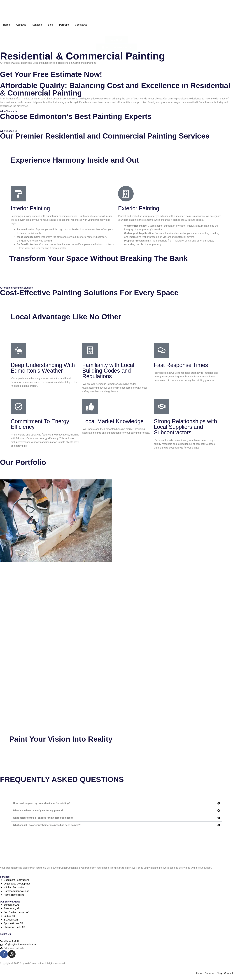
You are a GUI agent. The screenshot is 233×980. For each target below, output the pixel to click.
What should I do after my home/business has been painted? (47, 825)
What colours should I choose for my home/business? (43, 818)
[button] (116, 803)
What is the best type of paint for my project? (38, 810)
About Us (21, 25)
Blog (51, 25)
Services (37, 25)
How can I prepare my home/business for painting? (42, 803)
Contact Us (81, 25)
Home (6, 25)
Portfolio (64, 25)
